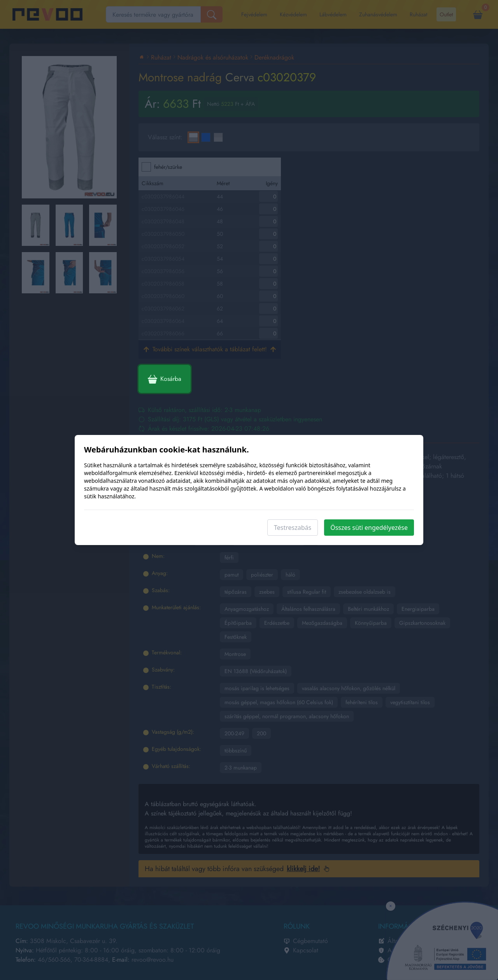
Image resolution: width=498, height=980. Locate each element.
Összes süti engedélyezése (369, 528)
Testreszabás (293, 528)
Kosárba (165, 379)
